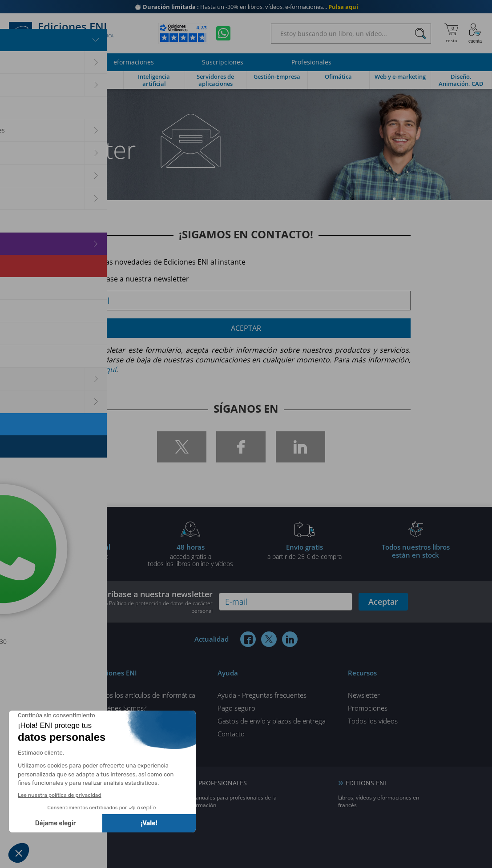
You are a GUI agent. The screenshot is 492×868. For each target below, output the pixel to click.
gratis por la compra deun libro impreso (77, 555)
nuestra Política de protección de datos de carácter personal (151, 607)
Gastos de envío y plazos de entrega (272, 721)
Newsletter (364, 695)
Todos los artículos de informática (145, 695)
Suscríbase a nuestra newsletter (149, 602)
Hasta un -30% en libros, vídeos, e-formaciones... (246, 7)
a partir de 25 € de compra (304, 551)
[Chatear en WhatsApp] (223, 33)
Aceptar (246, 328)
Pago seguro (236, 708)
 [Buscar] (420, 34)
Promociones (368, 708)
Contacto (231, 734)
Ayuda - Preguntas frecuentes (262, 695)
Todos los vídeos (373, 721)
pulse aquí (99, 370)
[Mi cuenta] (475, 33)
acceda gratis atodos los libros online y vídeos (190, 555)
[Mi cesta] (451, 33)
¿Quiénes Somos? (120, 708)
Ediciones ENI (61, 33)
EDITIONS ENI (366, 783)
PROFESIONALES (223, 783)
